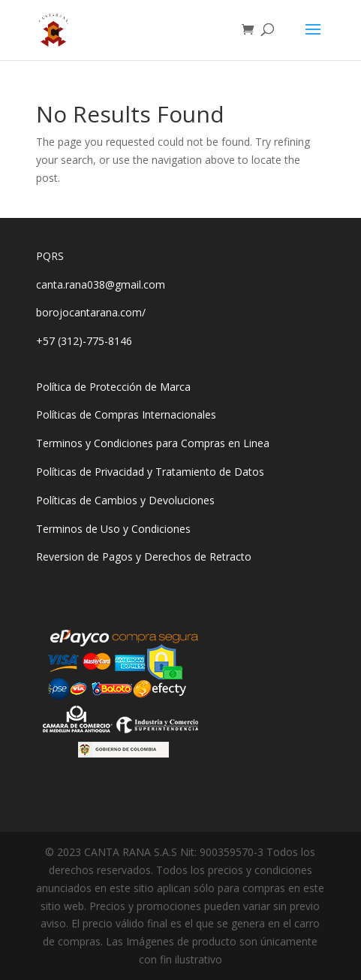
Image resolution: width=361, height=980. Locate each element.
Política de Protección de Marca (113, 387)
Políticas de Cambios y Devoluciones (125, 500)
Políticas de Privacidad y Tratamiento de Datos (150, 472)
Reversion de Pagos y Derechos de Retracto (144, 557)
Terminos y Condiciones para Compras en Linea (153, 443)
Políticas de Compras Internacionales (126, 414)
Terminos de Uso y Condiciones (113, 529)
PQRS (50, 256)
